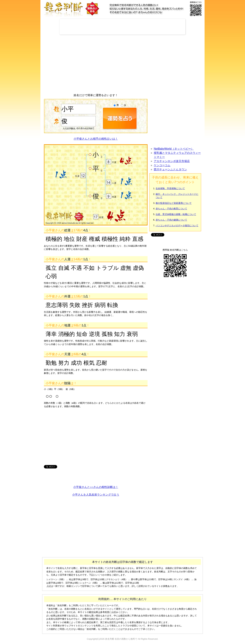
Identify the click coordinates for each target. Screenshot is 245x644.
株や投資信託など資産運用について (174, 203)
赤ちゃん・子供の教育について (171, 209)
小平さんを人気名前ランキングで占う (96, 495)
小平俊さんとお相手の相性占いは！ (96, 139)
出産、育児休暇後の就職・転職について (176, 214)
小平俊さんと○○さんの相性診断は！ (96, 487)
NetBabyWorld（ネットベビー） (174, 149)
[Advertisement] (122, 27)
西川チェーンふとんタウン (170, 169)
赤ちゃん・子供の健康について (171, 220)
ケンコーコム (162, 165)
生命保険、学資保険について (170, 188)
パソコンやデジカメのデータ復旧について (177, 226)
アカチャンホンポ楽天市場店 (172, 161)
